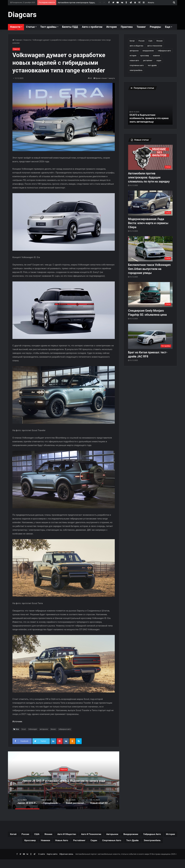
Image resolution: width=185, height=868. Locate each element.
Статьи (30, 27)
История (112, 27)
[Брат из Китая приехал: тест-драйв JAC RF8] (150, 336)
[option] (64, 780)
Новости (15, 27)
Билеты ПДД (70, 27)
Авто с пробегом (92, 27)
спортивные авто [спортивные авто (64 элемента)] (137, 65)
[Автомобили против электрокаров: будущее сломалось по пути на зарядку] (150, 157)
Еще (168, 27)
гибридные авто (65, 729)
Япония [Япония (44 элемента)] (159, 41)
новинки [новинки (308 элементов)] (156, 56)
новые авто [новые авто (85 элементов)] (134, 61)
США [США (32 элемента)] (150, 41)
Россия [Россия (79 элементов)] (141, 41)
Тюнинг (141, 27)
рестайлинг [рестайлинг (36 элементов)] (148, 61)
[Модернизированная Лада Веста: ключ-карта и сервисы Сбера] (150, 203)
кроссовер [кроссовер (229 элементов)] (145, 56)
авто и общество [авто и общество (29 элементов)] (136, 46)
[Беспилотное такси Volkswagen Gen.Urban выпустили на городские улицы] (150, 249)
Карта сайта (52, 863)
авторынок (44, 729)
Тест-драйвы (48, 27)
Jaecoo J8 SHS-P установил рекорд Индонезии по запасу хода (64, 780)
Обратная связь (66, 863)
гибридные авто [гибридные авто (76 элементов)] (164, 51)
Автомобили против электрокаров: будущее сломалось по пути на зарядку (91, 3)
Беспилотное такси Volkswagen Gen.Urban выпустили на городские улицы (149, 269)
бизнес (53, 729)
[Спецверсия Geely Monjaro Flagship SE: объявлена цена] (150, 295)
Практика (127, 27)
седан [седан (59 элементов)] (159, 61)
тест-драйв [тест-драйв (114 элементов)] (152, 65)
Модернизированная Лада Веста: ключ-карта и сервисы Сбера (148, 223)
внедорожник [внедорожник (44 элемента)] (148, 51)
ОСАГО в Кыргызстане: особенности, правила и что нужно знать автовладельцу (147, 118)
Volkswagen (33, 729)
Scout (24, 729)
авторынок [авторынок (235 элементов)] (134, 51)
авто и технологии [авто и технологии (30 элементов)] (155, 46)
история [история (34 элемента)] (133, 56)
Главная (17, 40)
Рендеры (156, 27)
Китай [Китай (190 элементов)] (132, 41)
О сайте (41, 863)
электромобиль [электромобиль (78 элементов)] (136, 70)
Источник (17, 722)
